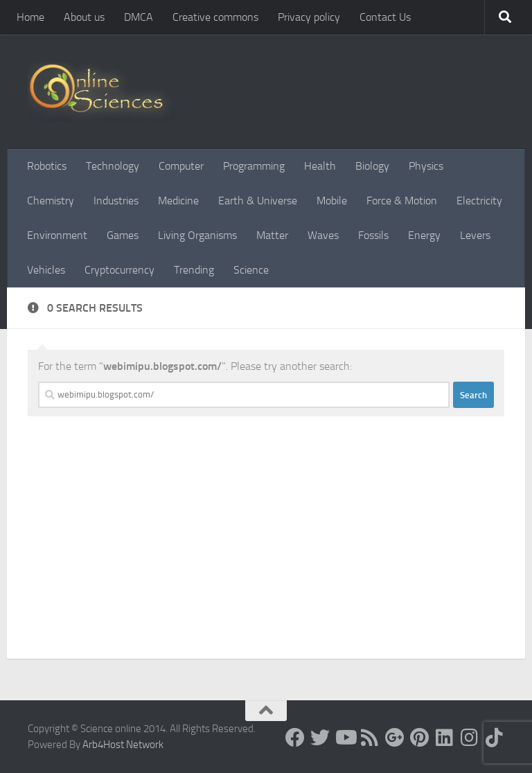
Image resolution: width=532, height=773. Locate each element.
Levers (475, 235)
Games (123, 235)
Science (251, 270)
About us (84, 17)
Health (320, 166)
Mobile (332, 201)
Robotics (47, 166)
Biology (372, 166)
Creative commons (215, 17)
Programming (254, 166)
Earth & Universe (258, 201)
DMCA (139, 17)
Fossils (373, 235)
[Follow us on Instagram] (470, 738)
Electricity (479, 201)
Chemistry (51, 201)
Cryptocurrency (119, 270)
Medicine (178, 201)
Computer (181, 166)
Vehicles (46, 270)
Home (30, 17)
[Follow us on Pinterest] (420, 738)
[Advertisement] (266, 555)
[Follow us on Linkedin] (445, 738)
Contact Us (385, 17)
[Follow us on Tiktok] (495, 738)
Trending (194, 270)
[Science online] (295, 738)
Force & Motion (402, 201)
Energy (424, 235)
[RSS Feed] (370, 738)
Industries (116, 201)
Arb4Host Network (123, 745)
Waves (323, 235)
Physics (426, 166)
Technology (113, 166)
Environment (57, 235)
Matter (272, 235)
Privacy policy (309, 17)
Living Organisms (197, 235)
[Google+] (395, 738)
